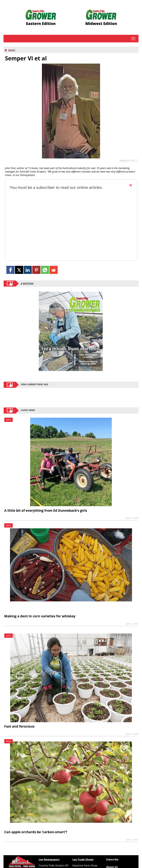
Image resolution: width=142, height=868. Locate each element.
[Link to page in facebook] (10, 270)
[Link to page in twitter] (19, 270)
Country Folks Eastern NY (54, 865)
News (12, 50)
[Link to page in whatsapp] (45, 270)
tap (133, 39)
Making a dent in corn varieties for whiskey (40, 616)
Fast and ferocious (19, 726)
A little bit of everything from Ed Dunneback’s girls (46, 510)
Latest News (28, 411)
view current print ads (34, 385)
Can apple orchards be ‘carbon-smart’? (36, 832)
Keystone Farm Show (85, 865)
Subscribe (112, 859)
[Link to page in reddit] (54, 270)
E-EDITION (27, 284)
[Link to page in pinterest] (36, 270)
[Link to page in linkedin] (28, 270)
